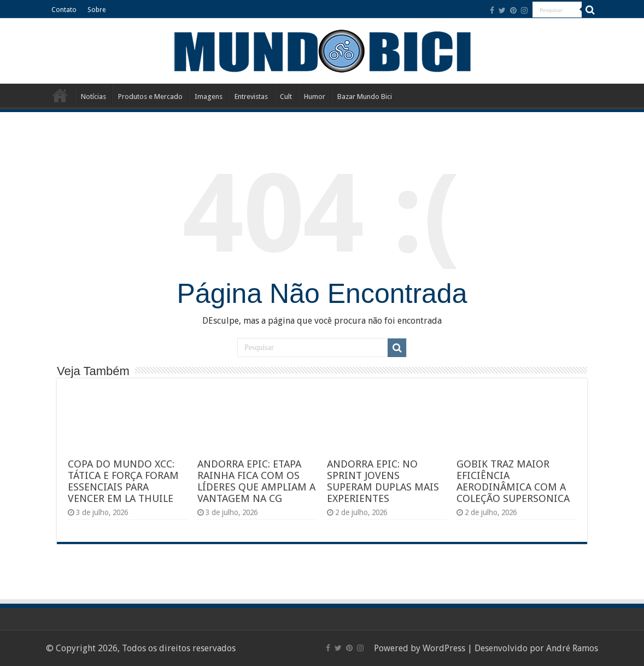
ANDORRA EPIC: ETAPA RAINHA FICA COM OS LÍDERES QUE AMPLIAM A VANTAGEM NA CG (256, 481)
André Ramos (572, 648)
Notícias (93, 97)
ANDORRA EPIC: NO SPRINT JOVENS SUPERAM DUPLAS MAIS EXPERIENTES (383, 481)
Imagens (209, 97)
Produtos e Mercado (150, 97)
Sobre (96, 10)
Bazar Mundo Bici (365, 97)
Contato (64, 10)
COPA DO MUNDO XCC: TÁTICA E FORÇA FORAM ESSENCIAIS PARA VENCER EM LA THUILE (123, 481)
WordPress (444, 648)
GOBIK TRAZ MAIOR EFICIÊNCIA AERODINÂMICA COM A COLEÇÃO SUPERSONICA (513, 481)
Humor (315, 97)
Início (60, 95)
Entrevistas (251, 97)
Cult (286, 97)
